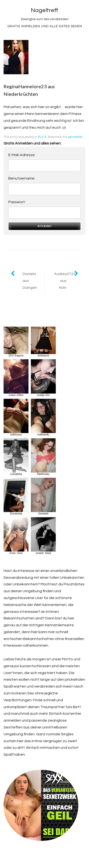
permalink (75, 137)
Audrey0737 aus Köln (65, 281)
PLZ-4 (42, 137)
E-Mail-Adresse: (22, 155)
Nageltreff (44, 10)
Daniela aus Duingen (30, 281)
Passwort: (17, 202)
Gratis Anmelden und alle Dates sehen (45, 26)
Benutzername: (22, 178)
